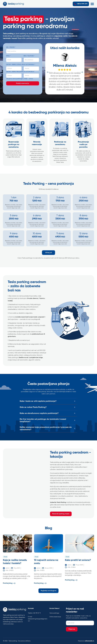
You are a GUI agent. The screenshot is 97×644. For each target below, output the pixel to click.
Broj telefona (29, 56)
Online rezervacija (55, 617)
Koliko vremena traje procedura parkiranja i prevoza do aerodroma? (46, 428)
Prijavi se (72, 629)
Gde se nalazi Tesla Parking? (33, 407)
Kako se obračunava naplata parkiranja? (39, 413)
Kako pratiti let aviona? (78, 560)
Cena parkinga (54, 613)
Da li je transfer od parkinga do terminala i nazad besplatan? (43, 420)
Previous (48, 72)
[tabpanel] (65, 72)
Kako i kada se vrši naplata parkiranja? (38, 401)
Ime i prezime (11, 47)
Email (8, 56)
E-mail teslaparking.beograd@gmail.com (38, 619)
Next (82, 72)
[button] (92, 4)
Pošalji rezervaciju (23, 83)
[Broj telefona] (31, 60)
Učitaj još (48, 253)
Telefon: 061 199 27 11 (34, 613)
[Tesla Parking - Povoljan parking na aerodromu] (26, 483)
